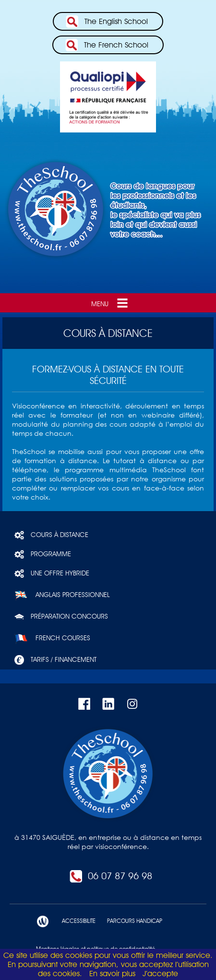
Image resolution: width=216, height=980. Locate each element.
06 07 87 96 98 (110, 876)
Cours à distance (51, 535)
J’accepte (160, 974)
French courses (52, 638)
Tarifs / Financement (55, 660)
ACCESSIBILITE (75, 921)
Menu (110, 303)
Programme (43, 554)
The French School (107, 45)
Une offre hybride (52, 574)
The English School (107, 22)
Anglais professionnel (62, 595)
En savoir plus (112, 974)
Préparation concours (61, 617)
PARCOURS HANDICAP (131, 921)
